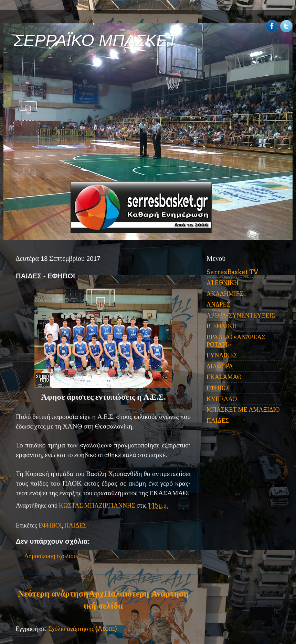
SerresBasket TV (232, 272)
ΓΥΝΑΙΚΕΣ (222, 355)
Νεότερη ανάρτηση (53, 593)
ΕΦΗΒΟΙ (50, 525)
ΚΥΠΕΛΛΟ (222, 399)
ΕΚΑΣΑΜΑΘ (224, 377)
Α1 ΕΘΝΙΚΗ (223, 283)
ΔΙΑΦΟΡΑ (220, 366)
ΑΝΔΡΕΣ (218, 304)
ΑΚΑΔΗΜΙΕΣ (225, 294)
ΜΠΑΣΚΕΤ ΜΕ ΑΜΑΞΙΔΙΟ (243, 409)
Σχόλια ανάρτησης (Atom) (83, 629)
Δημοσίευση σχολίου (51, 556)
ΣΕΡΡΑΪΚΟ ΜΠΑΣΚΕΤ (96, 40)
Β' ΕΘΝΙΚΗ (222, 326)
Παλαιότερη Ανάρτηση (146, 593)
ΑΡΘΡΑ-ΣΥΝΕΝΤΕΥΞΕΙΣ (241, 315)
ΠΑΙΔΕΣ (76, 525)
